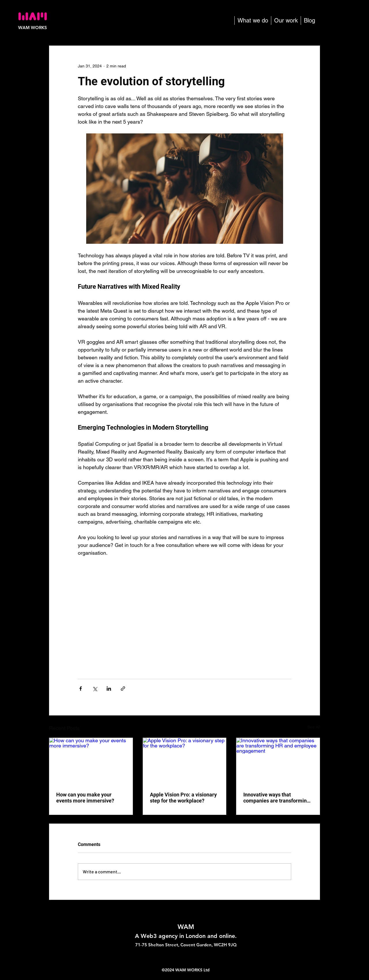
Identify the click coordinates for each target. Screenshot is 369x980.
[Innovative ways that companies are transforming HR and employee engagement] (278, 761)
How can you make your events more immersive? (85, 798)
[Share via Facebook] (81, 689)
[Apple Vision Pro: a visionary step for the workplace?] (185, 761)
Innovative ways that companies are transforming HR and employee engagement (276, 798)
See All (314, 727)
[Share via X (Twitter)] (95, 689)
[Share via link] (123, 689)
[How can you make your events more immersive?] (91, 761)
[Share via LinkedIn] (109, 689)
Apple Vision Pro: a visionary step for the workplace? (183, 798)
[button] (253, 20)
